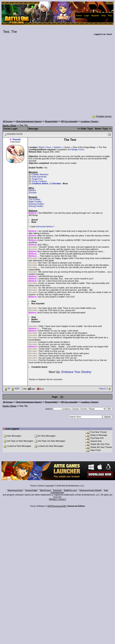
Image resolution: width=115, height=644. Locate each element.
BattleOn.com (70, 490)
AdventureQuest (15, 490)
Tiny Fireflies (34, 199)
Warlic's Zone (45, 147)
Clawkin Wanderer (40, 174)
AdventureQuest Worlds (91, 490)
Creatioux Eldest (40, 183)
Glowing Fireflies (36, 204)
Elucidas (57, 183)
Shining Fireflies (36, 206)
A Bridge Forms (77, 149)
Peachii (17, 139)
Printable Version (102, 116)
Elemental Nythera (45, 226)
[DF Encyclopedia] (69, 121)
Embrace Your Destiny (76, 372)
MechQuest (45, 490)
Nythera (58, 147)
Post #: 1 (104, 389)
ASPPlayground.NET (57, 506)
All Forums (8, 121)
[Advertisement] (37, 78)
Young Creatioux (39, 181)
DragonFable (31, 490)
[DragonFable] (51, 121)
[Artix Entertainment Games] (29, 121)
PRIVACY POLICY (58, 499)
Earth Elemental (39, 177)
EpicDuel (57, 490)
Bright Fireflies (35, 202)
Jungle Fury (37, 179)
